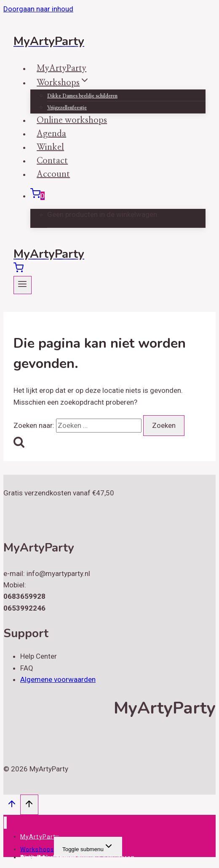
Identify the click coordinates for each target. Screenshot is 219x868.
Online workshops (48, 857)
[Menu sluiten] (5, 823)
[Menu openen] (23, 285)
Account (53, 174)
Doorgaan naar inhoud (38, 9)
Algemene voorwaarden (58, 679)
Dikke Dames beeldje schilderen (82, 96)
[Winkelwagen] (37, 196)
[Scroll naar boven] (12, 806)
